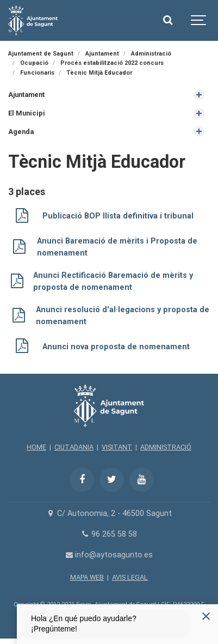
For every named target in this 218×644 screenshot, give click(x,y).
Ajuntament (26, 95)
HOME (36, 447)
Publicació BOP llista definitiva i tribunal (118, 216)
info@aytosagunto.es (109, 555)
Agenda (21, 132)
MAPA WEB (87, 577)
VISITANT (117, 447)
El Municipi (27, 113)
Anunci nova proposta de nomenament (116, 347)
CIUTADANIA (74, 447)
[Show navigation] (199, 20)
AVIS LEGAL (130, 577)
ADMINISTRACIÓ (166, 447)
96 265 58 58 (109, 534)
